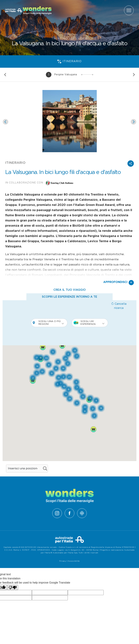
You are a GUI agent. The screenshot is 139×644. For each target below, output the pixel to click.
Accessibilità (74, 561)
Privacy (63, 561)
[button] (131, 164)
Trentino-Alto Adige (69, 39)
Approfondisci (119, 283)
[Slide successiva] (134, 75)
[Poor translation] (13, 587)
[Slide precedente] (5, 75)
